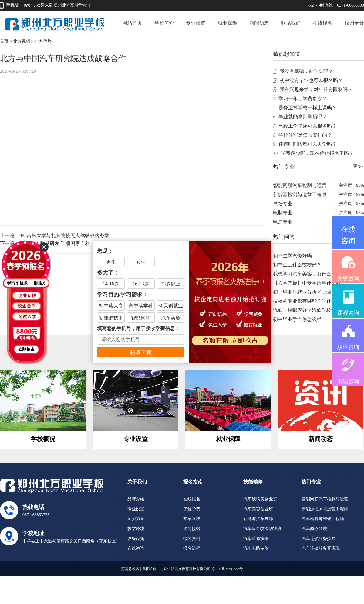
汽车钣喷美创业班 (260, 499)
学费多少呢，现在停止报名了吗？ (317, 153)
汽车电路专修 (256, 548)
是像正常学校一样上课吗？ (308, 108)
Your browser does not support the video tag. (132, 147)
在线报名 (322, 23)
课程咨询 (348, 313)
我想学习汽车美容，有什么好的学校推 (314, 274)
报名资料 (192, 539)
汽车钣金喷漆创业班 (262, 529)
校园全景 (354, 23)
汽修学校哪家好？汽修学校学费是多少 (314, 310)
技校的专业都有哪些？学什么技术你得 (314, 301)
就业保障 (227, 23)
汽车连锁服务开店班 (321, 548)
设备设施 (136, 539)
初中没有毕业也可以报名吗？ (311, 80)
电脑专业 (283, 213)
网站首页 (132, 23)
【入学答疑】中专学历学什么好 (307, 283)
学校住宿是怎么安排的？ (305, 135)
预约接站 (192, 529)
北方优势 (43, 41)
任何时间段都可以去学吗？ (308, 144)
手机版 (12, 5)
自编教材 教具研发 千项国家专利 (55, 243)
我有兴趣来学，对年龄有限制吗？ (316, 89)
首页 (4, 41)
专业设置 (196, 23)
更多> (359, 166)
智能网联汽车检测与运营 (300, 185)
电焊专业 (283, 222)
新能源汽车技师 (258, 519)
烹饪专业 (283, 204)
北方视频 (22, 41)
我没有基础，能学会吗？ (306, 71)
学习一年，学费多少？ (303, 99)
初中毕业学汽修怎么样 (297, 319)
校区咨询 (348, 347)
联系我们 (291, 23)
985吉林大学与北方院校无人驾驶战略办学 (64, 235)
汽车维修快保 (256, 539)
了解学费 (192, 509)
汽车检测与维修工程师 (323, 519)
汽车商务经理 (314, 529)
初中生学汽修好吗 (292, 256)
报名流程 (192, 548)
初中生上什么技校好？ (297, 265)
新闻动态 (259, 23)
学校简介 (164, 23)
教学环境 (136, 529)
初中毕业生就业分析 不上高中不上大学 (315, 292)
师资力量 (136, 519)
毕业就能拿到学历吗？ (303, 117)
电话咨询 (348, 381)
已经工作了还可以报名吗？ (308, 126)
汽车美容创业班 (258, 509)
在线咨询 (136, 548)
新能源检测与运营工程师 (300, 195)
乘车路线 (192, 519)
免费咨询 (348, 278)
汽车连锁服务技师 (318, 539)
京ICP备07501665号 (227, 569)
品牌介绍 (136, 499)
